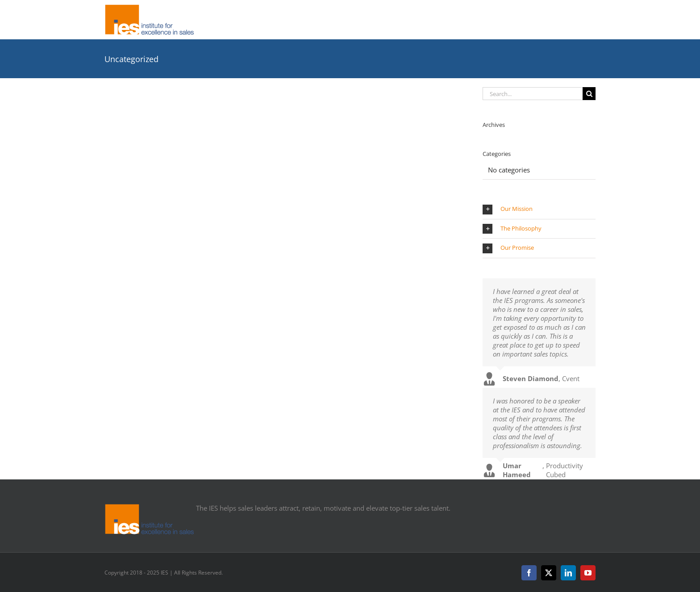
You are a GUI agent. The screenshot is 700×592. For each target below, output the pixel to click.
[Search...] (533, 94)
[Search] (589, 94)
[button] (539, 209)
